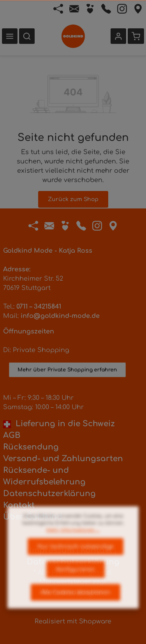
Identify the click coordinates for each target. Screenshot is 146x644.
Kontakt (19, 505)
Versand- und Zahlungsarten (63, 459)
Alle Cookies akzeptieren (76, 602)
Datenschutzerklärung (49, 494)
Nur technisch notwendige (76, 556)
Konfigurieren (76, 579)
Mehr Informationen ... (73, 540)
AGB (12, 435)
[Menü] (10, 36)
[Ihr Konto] (118, 36)
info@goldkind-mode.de (60, 316)
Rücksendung (31, 447)
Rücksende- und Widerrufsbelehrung (44, 476)
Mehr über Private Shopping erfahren (68, 376)
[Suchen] (27, 36)
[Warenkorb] (136, 36)
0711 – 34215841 (39, 307)
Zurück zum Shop (73, 199)
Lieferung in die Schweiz (59, 424)
